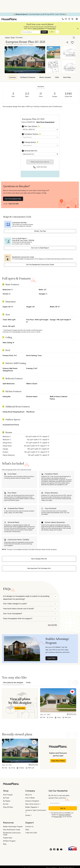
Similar (28, 683)
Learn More (51, 658)
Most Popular (8, 795)
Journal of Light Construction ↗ (36, 811)
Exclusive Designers (32, 801)
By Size (6, 804)
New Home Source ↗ (33, 804)
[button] (78, 29)
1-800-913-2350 (41, 167)
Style (13, 38)
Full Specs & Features (28, 77)
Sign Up (63, 808)
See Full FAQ (52, 625)
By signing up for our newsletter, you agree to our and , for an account (62, 815)
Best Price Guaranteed (45, 122)
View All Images (70, 70)
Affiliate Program (9, 841)
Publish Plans (8, 838)
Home (7, 38)
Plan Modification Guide (12, 830)
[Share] (67, 42)
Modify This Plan (40, 231)
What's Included (45, 77)
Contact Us (29, 827)
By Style (6, 798)
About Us (29, 795)
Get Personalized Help (13, 199)
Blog (5, 844)
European (19, 38)
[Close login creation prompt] (79, 29)
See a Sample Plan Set (39, 559)
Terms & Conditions (39, 28)
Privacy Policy (51, 28)
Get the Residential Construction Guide (40, 265)
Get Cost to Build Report (40, 248)
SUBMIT (44, 32)
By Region (7, 801)
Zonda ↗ (28, 815)
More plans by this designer (13, 683)
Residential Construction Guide (12, 834)
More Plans (67, 77)
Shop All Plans (8, 807)
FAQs (57, 77)
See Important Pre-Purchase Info (39, 568)
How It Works (30, 798)
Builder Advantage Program (13, 827)
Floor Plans (71, 67)
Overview (12, 77)
